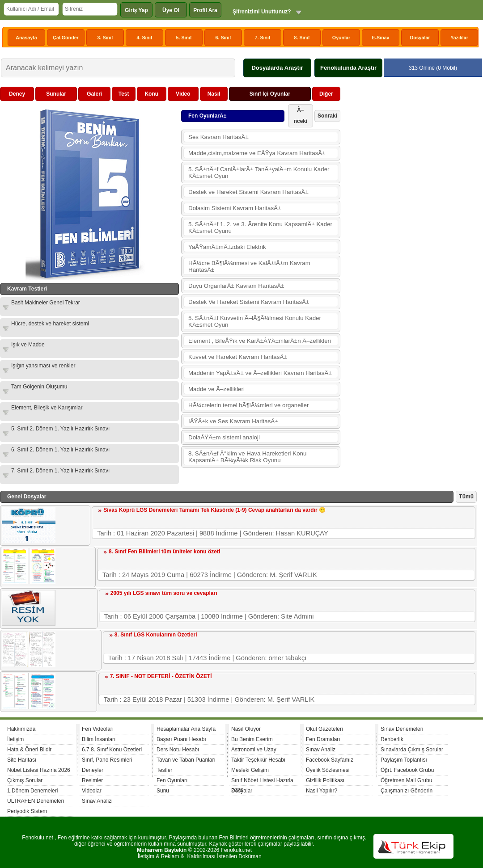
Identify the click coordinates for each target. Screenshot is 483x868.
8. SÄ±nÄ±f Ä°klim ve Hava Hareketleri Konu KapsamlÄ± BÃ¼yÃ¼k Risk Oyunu (247, 457)
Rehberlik (392, 739)
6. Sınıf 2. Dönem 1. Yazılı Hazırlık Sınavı (60, 450)
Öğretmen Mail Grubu (406, 780)
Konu (151, 94)
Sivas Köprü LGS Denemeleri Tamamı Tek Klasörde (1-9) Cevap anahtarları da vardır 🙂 (214, 510)
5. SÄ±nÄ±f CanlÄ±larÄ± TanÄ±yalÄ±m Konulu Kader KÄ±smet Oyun (259, 173)
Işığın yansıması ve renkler (43, 366)
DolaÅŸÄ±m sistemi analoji (224, 437)
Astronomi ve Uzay (254, 750)
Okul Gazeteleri (324, 729)
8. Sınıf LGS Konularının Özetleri (156, 635)
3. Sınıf (105, 38)
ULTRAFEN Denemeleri (36, 801)
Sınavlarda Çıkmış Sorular (412, 750)
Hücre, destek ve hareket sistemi (50, 324)
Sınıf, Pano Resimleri (107, 760)
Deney (17, 94)
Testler (164, 770)
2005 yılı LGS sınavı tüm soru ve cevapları (164, 593)
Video (183, 94)
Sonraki (327, 116)
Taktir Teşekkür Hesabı (258, 760)
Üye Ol (171, 10)
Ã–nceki (301, 116)
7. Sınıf (263, 38)
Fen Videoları (98, 729)
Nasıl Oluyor (246, 729)
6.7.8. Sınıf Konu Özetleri (112, 750)
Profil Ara (205, 10)
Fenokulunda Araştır (348, 68)
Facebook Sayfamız (330, 760)
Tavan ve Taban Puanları (186, 760)
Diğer (326, 94)
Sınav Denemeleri (402, 729)
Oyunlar (341, 38)
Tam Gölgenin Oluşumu (39, 387)
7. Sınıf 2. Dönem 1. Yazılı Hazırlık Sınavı (60, 471)
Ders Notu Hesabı (178, 750)
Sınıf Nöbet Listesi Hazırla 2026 (262, 782)
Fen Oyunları (172, 780)
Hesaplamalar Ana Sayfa (186, 729)
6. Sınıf (223, 38)
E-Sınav (380, 38)
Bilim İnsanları (99, 739)
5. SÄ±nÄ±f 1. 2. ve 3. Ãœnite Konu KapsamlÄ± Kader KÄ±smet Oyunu (260, 228)
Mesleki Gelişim (250, 770)
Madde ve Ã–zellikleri (216, 389)
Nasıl (214, 94)
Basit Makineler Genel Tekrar (46, 303)
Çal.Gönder (66, 38)
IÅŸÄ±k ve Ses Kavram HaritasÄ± (233, 421)
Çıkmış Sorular (25, 780)
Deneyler (93, 770)
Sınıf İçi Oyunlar (270, 94)
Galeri (94, 94)
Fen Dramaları (323, 739)
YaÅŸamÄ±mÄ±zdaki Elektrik (227, 247)
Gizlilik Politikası (325, 780)
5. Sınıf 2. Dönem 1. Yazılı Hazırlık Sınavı (60, 429)
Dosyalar (420, 38)
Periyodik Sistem (27, 811)
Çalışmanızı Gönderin (407, 791)
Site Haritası (22, 760)
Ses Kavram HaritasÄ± (218, 137)
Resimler (92, 780)
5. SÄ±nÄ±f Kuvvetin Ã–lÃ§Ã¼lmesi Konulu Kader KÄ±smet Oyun (255, 321)
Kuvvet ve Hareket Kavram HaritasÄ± (238, 357)
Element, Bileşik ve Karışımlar (47, 408)
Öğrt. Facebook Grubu (407, 770)
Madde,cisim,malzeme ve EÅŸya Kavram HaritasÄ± (257, 153)
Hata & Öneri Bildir (29, 750)
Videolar (92, 791)
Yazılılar (459, 38)
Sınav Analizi (97, 801)
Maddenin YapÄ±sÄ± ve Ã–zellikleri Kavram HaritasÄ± (260, 373)
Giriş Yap (136, 10)
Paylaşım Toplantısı (404, 760)
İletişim (15, 739)
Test (124, 94)
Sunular (56, 94)
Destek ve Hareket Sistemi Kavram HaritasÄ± (248, 192)
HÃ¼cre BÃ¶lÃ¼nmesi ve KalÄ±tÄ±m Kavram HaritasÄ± (249, 266)
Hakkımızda (21, 729)
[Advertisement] (410, 143)
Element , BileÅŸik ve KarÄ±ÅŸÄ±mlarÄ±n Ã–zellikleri (260, 341)
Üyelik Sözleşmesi (328, 770)
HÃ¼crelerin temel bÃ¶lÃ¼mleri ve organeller (248, 405)
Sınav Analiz (321, 750)
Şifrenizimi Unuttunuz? (262, 12)
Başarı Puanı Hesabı (181, 739)
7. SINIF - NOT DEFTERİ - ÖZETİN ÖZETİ (161, 676)
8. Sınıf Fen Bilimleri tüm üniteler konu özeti (164, 552)
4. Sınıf (145, 38)
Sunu (163, 791)
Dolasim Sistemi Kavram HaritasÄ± (235, 208)
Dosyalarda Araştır (277, 68)
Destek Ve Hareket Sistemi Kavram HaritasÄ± (249, 302)
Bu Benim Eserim (252, 739)
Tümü (466, 497)
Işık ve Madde (28, 345)
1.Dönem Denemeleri (32, 791)
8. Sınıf (302, 38)
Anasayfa (26, 38)
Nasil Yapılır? (322, 791)
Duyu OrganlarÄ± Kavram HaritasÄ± (236, 286)
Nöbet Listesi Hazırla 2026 (39, 770)
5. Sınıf (184, 38)
